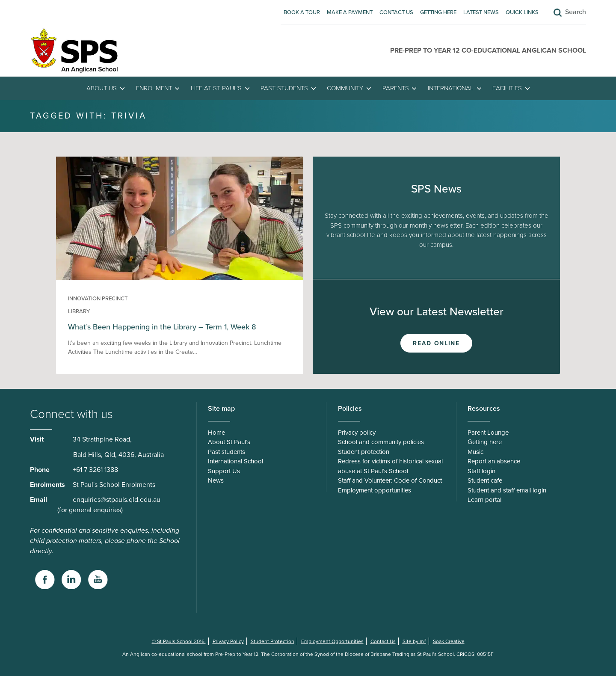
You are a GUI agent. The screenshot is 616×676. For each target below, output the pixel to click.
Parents (396, 88)
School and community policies (381, 442)
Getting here (438, 12)
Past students (284, 88)
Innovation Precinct (98, 299)
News (216, 480)
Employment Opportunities (332, 641)
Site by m (414, 641)
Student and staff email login (507, 490)
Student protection (364, 452)
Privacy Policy (228, 641)
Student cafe (485, 480)
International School (235, 461)
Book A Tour (302, 12)
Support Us (224, 471)
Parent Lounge (488, 433)
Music (475, 452)
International (451, 88)
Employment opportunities (375, 490)
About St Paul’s (229, 442)
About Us (102, 88)
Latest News (481, 12)
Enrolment (154, 88)
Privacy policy (357, 433)
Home (216, 433)
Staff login (481, 471)
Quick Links (522, 12)
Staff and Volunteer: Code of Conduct (390, 480)
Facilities (507, 88)
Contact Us (396, 12)
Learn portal (484, 500)
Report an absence (494, 461)
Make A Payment (350, 12)
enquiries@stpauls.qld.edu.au (117, 500)
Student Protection (272, 641)
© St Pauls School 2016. (179, 641)
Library (79, 311)
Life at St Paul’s (216, 88)
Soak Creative (449, 641)
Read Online (436, 343)
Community (345, 88)
